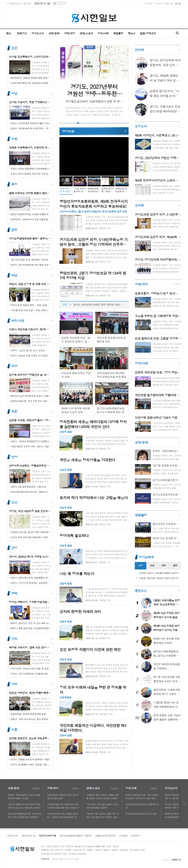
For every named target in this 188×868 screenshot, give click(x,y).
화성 (14, 184)
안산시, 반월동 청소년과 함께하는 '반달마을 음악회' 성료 (31, 759)
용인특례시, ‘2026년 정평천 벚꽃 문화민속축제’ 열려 (31, 78)
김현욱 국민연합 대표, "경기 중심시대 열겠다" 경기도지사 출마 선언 (142, 797)
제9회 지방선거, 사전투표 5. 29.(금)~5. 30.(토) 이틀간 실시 (99, 305)
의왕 (14, 366)
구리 (14, 639)
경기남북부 (146, 557)
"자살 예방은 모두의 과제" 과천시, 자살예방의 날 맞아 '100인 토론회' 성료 (31, 446)
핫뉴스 (131, 33)
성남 (14, 93)
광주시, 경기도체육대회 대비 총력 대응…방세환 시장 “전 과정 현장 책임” (31, 265)
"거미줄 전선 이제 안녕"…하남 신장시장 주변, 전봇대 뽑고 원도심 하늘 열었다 (31, 310)
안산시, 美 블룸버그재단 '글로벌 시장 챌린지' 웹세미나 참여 (31, 764)
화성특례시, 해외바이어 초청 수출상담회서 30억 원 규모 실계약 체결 (31, 219)
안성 (14, 548)
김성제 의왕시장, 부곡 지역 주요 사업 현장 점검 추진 (31, 401)
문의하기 (136, 836)
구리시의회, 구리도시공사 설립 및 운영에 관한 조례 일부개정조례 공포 (31, 669)
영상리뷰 (68, 131)
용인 (14, 48)
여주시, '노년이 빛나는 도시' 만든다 (28, 350)
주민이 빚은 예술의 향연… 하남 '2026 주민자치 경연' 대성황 (31, 305)
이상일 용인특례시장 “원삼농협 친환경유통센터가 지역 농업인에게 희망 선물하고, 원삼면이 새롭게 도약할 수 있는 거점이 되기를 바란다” (31, 83)
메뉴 (9, 33)
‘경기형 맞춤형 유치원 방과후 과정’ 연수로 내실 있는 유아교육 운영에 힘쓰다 (24, 806)
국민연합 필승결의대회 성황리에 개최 (142, 806)
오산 (14, 502)
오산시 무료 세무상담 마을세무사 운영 (29, 537)
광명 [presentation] (175, 565)
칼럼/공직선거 (148, 33)
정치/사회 (103, 33)
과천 (14, 411)
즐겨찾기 (27, 3)
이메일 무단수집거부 (105, 836)
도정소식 (141, 126)
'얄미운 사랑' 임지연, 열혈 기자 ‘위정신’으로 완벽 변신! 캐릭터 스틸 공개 (103, 815)
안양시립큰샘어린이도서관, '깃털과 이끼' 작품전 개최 (31, 492)
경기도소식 (38, 33)
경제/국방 (70, 33)
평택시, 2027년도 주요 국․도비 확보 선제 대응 (31, 623)
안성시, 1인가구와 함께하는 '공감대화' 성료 (31, 583)
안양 (14, 457)
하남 (14, 275)
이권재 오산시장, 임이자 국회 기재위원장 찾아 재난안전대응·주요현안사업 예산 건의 (31, 532)
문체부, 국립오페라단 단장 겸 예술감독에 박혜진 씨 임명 (24, 797)
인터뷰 (139, 50)
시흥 (14, 730)
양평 (14, 684)
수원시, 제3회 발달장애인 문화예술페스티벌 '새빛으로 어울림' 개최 (31, 169)
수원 (14, 139)
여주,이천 (18, 321)
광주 (14, 230)
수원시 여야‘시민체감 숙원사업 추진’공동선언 (31, 174)
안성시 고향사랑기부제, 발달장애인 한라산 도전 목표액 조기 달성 (31, 578)
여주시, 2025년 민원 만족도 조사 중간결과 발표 (31, 356)
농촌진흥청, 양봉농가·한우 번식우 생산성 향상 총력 (63, 797)
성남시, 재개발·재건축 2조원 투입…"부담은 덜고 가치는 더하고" (31, 128)
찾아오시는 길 (28, 836)
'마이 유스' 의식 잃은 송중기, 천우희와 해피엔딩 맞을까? (102, 806)
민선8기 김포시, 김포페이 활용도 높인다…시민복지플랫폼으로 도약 (160, 573)
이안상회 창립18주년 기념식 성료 (141, 814)
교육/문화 (54, 33)
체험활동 (118, 33)
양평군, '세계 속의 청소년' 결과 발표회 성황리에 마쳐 (31, 719)
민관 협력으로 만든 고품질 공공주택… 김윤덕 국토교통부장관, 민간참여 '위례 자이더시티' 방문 (64, 815)
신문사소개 (13, 836)
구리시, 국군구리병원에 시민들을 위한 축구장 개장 (31, 674)
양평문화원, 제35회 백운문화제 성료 (28, 714)
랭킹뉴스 (141, 591)
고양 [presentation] (140, 565)
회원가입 (169, 3)
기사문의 (159, 3)
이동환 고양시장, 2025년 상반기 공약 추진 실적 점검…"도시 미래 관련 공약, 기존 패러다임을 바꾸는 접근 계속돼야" (160, 578)
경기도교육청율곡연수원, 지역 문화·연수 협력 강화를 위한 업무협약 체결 (25, 815)
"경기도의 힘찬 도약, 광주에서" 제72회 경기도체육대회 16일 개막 (31, 260)
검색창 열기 (177, 33)
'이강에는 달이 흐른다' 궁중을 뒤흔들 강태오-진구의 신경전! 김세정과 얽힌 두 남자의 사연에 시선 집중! (103, 797)
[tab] (141, 566)
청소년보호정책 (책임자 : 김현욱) (76, 836)
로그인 (178, 3)
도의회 (139, 205)
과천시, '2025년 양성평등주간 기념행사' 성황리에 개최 (31, 441)
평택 (14, 593)
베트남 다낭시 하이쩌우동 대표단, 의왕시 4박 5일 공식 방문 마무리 (31, 396)
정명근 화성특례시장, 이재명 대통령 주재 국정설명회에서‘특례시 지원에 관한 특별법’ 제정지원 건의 (31, 214)
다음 (184, 804)
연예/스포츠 (86, 33)
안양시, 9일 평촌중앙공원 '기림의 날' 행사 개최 (31, 487)
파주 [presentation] (164, 565)
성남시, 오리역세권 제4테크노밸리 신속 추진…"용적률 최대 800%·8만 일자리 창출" (31, 123)
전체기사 (22, 33)
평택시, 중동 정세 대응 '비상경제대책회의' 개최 (31, 628)
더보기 (36, 789)
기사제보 (149, 3)
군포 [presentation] (152, 565)
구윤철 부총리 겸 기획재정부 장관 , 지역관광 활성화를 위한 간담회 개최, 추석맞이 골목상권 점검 (64, 806)
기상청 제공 (61, 5)
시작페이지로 (15, 3)
